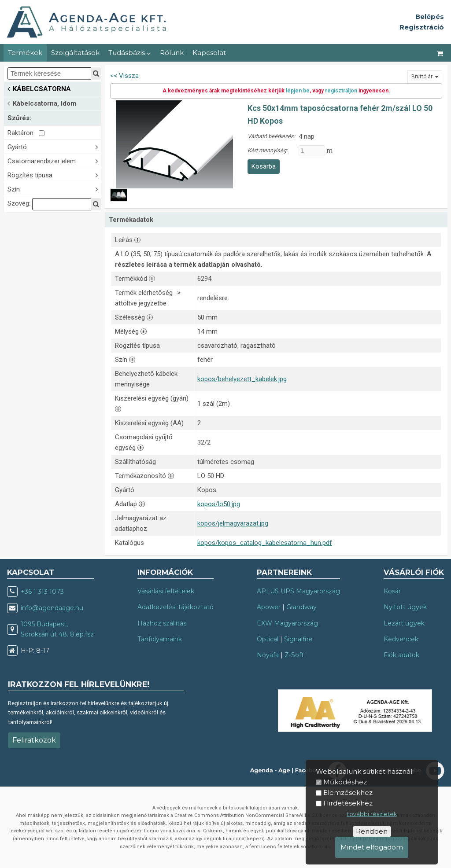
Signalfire (298, 639)
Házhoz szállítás (162, 623)
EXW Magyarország (287, 623)
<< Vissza (124, 76)
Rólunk (172, 53)
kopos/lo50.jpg (219, 504)
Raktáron (26, 133)
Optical (268, 639)
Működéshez (345, 782)
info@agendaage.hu (52, 608)
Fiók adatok (401, 655)
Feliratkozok (34, 740)
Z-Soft (294, 655)
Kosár (392, 591)
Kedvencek (401, 639)
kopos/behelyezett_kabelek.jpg (242, 379)
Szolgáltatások (75, 53)
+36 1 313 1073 (42, 592)
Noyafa (268, 655)
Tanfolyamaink (160, 639)
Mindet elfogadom (372, 847)
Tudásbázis (130, 53)
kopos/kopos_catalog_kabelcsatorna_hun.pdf (265, 543)
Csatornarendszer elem (54, 160)
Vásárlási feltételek (166, 591)
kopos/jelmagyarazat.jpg (233, 523)
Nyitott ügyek (405, 607)
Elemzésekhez (348, 793)
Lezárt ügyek (404, 623)
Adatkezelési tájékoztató (176, 607)
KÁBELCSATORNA (39, 88)
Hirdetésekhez (348, 803)
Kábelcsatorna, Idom (42, 103)
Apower (269, 607)
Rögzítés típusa (54, 175)
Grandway (301, 607)
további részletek (372, 814)
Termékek (25, 53)
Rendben (372, 831)
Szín (54, 189)
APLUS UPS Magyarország (298, 591)
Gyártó (54, 146)
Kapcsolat (209, 53)
